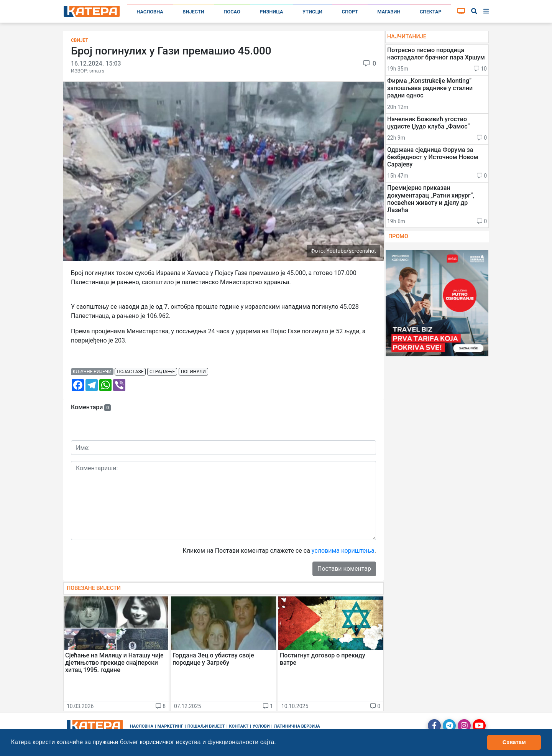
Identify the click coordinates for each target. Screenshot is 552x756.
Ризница (271, 12)
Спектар (431, 12)
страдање (162, 372)
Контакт (239, 726)
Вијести (193, 12)
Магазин (389, 12)
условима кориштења (343, 551)
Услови (261, 726)
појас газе (130, 372)
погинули (193, 372)
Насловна (150, 12)
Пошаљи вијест (206, 726)
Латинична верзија (297, 726)
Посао (232, 12)
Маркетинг (170, 726)
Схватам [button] (514, 742)
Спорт (350, 12)
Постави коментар (344, 569)
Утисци (312, 12)
